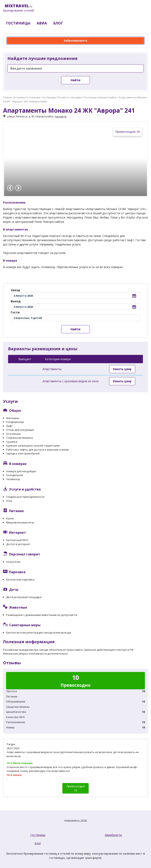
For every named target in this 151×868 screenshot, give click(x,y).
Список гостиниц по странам (21, 97)
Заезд (15, 290)
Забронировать (75, 41)
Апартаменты (52, 369)
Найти (75, 80)
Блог (38, 843)
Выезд (16, 301)
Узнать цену (122, 369)
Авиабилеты (113, 835)
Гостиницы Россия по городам (62, 97)
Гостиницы (38, 835)
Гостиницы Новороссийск (100, 97)
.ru (18, 8)
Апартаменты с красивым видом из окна (70, 381)
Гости (15, 312)
